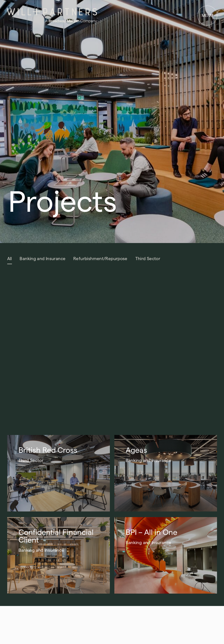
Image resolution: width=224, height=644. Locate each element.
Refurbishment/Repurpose (100, 259)
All (10, 259)
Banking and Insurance (43, 259)
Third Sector (148, 259)
